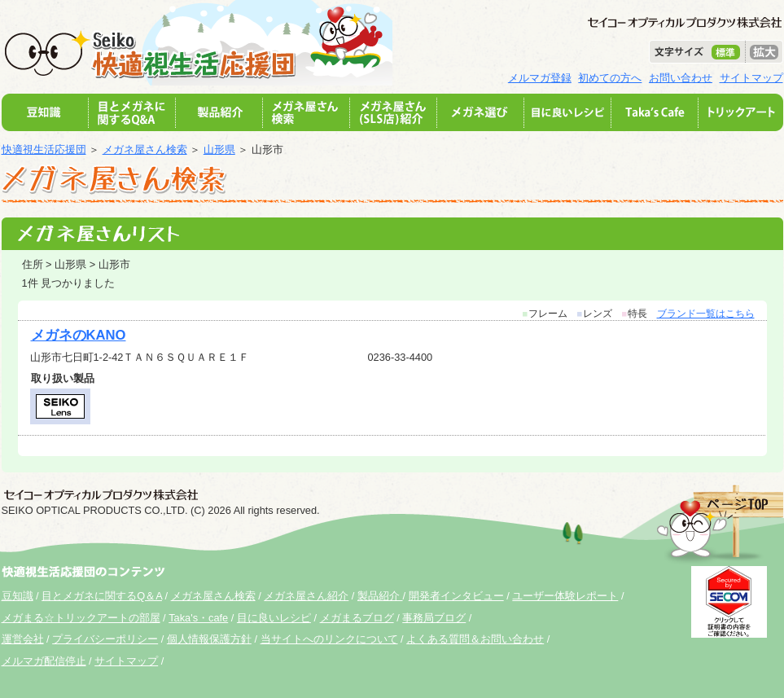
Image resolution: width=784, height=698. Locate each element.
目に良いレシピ (274, 618)
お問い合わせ (681, 78)
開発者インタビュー (456, 596)
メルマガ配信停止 (44, 661)
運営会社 (23, 639)
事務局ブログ (434, 618)
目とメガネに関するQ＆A (102, 596)
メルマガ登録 (540, 78)
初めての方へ (610, 78)
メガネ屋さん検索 (145, 149)
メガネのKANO (79, 335)
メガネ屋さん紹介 (306, 596)
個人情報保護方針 (209, 639)
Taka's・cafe (198, 618)
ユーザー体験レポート (565, 596)
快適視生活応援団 (44, 149)
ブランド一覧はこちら (706, 314)
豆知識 (18, 596)
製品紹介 (380, 596)
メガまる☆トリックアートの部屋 (81, 618)
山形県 (219, 149)
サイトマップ (751, 78)
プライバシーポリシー (105, 639)
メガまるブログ (357, 618)
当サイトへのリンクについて (329, 639)
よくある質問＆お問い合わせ (475, 639)
